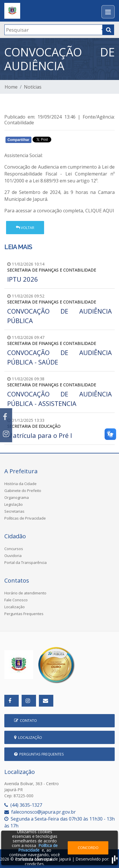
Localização (15, 607)
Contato (25, 720)
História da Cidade (20, 484)
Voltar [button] (25, 228)
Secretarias (14, 511)
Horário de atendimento (25, 593)
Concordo (88, 848)
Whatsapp (71, 141)
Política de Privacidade (38, 848)
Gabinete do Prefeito (23, 491)
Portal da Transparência (25, 562)
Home (11, 87)
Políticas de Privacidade (25, 518)
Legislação (14, 504)
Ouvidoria (13, 556)
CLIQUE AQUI (99, 211)
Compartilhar (18, 140)
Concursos (14, 549)
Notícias (33, 87)
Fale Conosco (16, 600)
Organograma (17, 497)
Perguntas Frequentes (24, 614)
